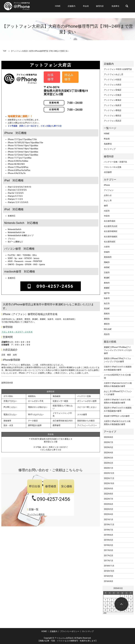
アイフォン (109, 190)
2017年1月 (109, 561)
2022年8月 (109, 494)
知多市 (107, 298)
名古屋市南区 (110, 221)
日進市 (107, 272)
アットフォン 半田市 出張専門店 (118, 69)
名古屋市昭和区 (111, 231)
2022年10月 (109, 483)
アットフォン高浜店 (113, 121)
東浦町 (107, 278)
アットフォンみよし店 (114, 74)
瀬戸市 (107, 293)
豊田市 (107, 324)
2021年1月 (109, 519)
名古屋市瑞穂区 (111, 237)
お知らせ (108, 195)
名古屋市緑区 (110, 242)
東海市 (107, 283)
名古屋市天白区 (111, 226)
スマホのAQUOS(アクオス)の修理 (117, 376)
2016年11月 (109, 566)
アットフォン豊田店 (36, 514)
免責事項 (117, 6)
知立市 (107, 303)
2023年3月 (109, 458)
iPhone (107, 185)
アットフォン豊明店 (113, 110)
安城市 (107, 252)
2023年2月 (109, 463)
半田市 (107, 216)
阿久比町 (108, 329)
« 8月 (105, 613)
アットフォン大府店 (113, 85)
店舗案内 (78, 6)
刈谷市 (107, 211)
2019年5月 (109, 540)
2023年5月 (109, 447)
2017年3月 (109, 550)
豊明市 (107, 319)
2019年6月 (109, 535)
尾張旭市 (108, 257)
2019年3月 (109, 545)
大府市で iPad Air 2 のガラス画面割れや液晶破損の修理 (117, 423)
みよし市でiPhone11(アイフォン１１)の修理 (118, 393)
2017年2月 (109, 556)
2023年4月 (109, 453)
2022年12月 (109, 473)
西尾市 (107, 314)
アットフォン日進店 (113, 95)
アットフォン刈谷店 (113, 80)
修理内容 (102, 6)
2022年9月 (109, 489)
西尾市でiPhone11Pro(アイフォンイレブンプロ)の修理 (117, 360)
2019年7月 (109, 530)
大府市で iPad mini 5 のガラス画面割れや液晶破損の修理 (118, 385)
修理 (106, 206)
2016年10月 (109, 571)
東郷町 (107, 288)
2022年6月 (109, 504)
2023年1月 (109, 468)
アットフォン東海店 (113, 100)
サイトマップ (110, 149)
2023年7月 (109, 442)
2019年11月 (109, 525)
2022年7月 (109, 499)
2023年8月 (109, 437)
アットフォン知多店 (113, 105)
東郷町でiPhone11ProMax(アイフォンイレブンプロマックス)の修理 (118, 350)
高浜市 (107, 334)
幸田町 (107, 267)
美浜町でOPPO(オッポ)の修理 (117, 416)
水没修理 (108, 172)
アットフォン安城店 (113, 90)
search (127, 6)
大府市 (107, 247)
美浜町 (107, 309)
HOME (67, 6)
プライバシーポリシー (70, 631)
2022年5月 (109, 509)
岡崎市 (107, 262)
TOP (5, 51)
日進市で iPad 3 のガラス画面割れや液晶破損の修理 (118, 368)
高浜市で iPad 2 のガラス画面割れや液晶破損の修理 (118, 409)
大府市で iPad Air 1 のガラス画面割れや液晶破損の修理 (117, 401)
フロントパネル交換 (113, 167)
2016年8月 (109, 581)
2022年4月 (109, 514)
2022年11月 (109, 478)
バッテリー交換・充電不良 (115, 162)
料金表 (91, 6)
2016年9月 (109, 576)
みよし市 (108, 200)
